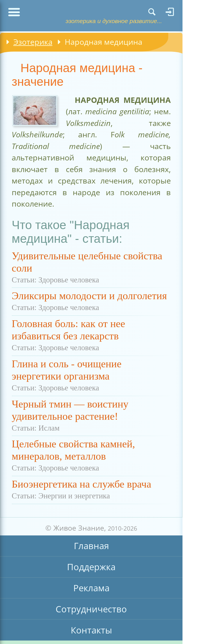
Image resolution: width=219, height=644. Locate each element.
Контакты (91, 630)
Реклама (91, 588)
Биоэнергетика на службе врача (81, 484)
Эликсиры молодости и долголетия (89, 296)
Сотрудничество (91, 609)
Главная (91, 546)
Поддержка (91, 567)
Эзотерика (33, 42)
